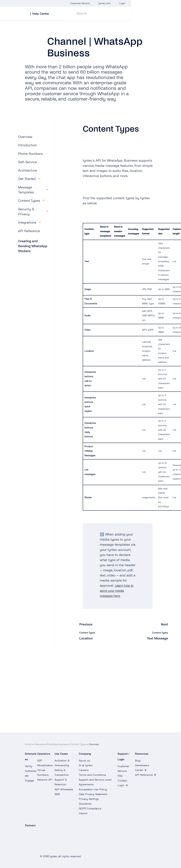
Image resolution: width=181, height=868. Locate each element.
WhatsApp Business (57, 742)
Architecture (28, 170)
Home (28, 742)
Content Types (78, 742)
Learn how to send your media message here (117, 591)
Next (164, 624)
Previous (86, 624)
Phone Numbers (30, 154)
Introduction (27, 145)
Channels (39, 742)
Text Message (157, 638)
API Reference (29, 231)
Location (86, 638)
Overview (25, 137)
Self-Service (28, 162)
